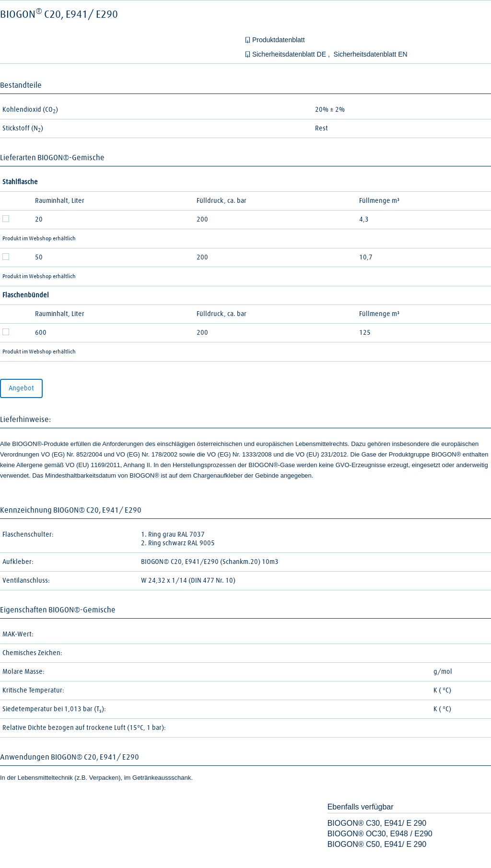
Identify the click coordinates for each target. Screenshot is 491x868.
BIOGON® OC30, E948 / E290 (380, 834)
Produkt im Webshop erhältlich (39, 239)
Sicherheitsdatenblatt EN (371, 54)
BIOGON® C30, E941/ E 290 (377, 823)
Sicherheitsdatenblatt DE (290, 54)
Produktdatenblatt (279, 40)
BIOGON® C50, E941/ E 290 (377, 844)
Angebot (21, 388)
